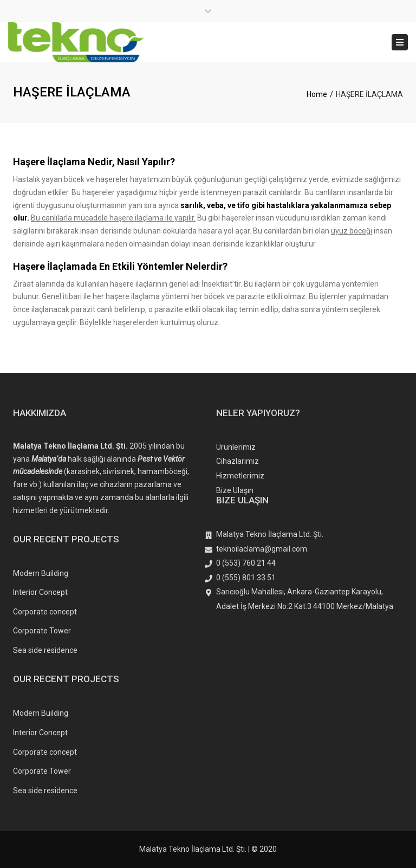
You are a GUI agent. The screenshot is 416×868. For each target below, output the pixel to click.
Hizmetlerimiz (240, 476)
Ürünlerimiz (236, 447)
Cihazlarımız (238, 461)
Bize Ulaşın (235, 490)
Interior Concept (40, 592)
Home (317, 94)
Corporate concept (45, 612)
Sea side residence (45, 650)
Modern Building (41, 573)
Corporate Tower (42, 631)
